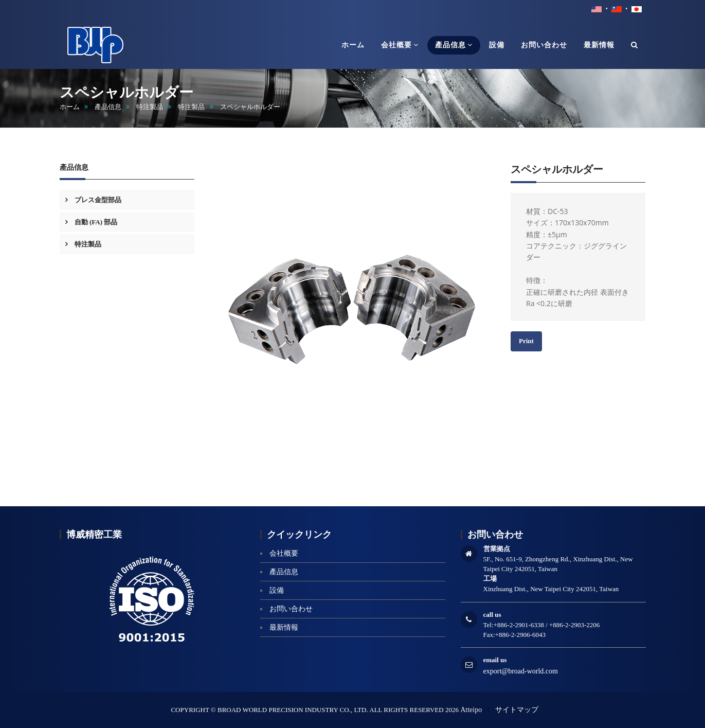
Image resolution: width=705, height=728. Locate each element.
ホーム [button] (353, 45)
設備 (277, 590)
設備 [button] (497, 45)
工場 (490, 579)
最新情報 (284, 627)
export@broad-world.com (521, 671)
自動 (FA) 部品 (95, 222)
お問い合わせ (291, 609)
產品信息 (108, 107)
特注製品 (150, 107)
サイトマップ (517, 710)
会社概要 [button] (400, 45)
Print (526, 341)
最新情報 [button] (599, 45)
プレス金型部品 (97, 200)
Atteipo (471, 710)
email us (495, 660)
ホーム (70, 107)
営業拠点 (497, 549)
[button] (635, 45)
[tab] (127, 200)
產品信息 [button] (454, 45)
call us (492, 615)
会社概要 (284, 553)
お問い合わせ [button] (544, 45)
